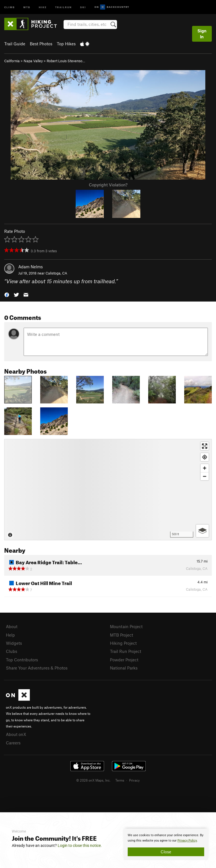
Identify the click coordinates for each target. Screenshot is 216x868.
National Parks (124, 668)
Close (166, 852)
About (12, 626)
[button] (7, 294)
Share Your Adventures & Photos (37, 668)
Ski (83, 7)
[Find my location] (205, 457)
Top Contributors (22, 660)
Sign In (202, 34)
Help (10, 635)
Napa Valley (33, 61)
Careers (13, 743)
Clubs (12, 651)
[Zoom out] (205, 476)
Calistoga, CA (56, 273)
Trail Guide (15, 44)
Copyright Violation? (108, 185)
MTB (27, 7)
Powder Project (124, 660)
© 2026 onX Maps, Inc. (93, 780)
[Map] (108, 490)
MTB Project (121, 635)
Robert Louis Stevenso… (66, 61)
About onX (16, 734)
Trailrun (63, 7)
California (12, 61)
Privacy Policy (187, 841)
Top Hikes (66, 44)
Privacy (134, 780)
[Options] (202, 531)
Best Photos (41, 44)
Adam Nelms (31, 267)
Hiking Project (123, 643)
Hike (43, 7)
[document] (166, 844)
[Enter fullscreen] (205, 446)
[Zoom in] (205, 468)
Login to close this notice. (80, 845)
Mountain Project (126, 626)
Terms (120, 780)
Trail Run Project (126, 651)
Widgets (14, 643)
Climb (10, 7)
